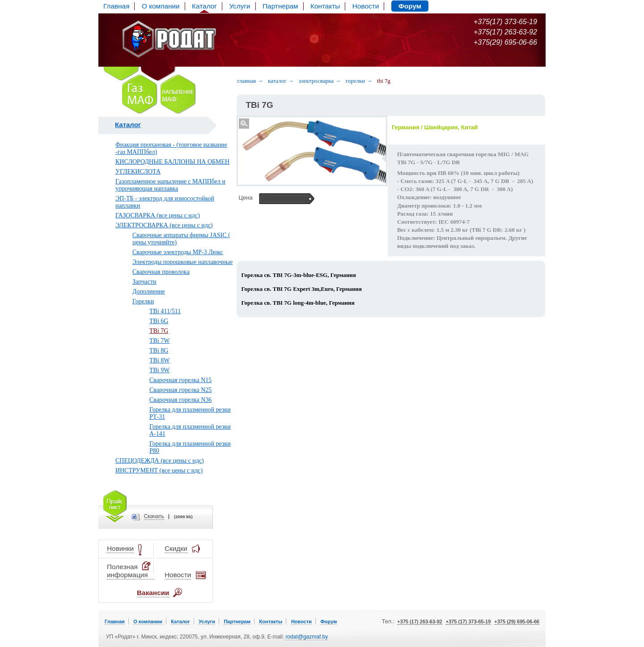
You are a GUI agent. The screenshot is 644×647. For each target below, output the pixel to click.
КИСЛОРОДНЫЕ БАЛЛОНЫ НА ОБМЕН (172, 162)
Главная (116, 6)
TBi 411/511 (165, 311)
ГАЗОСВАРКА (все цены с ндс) (158, 215)
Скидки (176, 549)
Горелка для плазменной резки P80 (190, 447)
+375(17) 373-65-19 (505, 22)
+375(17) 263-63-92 (505, 32)
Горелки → (359, 81)
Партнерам (280, 6)
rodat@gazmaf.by (307, 637)
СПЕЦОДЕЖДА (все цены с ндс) (160, 461)
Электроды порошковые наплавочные (182, 262)
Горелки (143, 301)
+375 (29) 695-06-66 (517, 621)
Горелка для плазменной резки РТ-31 (190, 413)
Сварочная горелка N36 (180, 400)
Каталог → (281, 81)
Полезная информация (130, 571)
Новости (366, 6)
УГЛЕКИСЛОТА (138, 172)
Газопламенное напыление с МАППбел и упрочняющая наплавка (170, 185)
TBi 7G (159, 331)
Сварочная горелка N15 (180, 380)
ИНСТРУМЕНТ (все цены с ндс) (159, 470)
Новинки (120, 549)
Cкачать (154, 517)
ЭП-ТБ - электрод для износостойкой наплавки (165, 202)
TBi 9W (160, 370)
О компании (161, 6)
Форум (410, 6)
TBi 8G (159, 351)
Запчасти (144, 282)
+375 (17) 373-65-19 (468, 621)
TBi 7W (160, 341)
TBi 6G (159, 321)
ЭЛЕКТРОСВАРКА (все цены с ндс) (164, 225)
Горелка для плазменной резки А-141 (190, 430)
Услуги (239, 6)
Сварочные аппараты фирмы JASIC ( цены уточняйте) (181, 239)
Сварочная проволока (161, 272)
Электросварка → (320, 81)
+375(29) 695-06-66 (505, 42)
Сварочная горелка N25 (180, 390)
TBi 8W (160, 360)
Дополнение (149, 292)
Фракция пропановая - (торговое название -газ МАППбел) (171, 148)
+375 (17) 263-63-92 (420, 621)
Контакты (325, 6)
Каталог (204, 6)
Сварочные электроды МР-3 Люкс (178, 252)
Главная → (250, 81)
